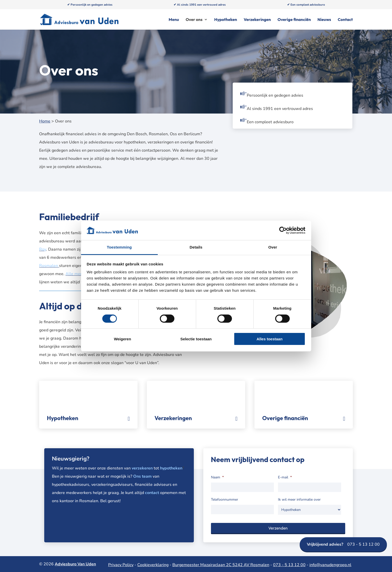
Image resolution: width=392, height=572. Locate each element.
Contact (345, 20)
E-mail (285, 477)
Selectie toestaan (196, 339)
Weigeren (122, 339)
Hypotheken (226, 20)
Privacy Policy (121, 565)
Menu (174, 20)
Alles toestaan (270, 339)
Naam (217, 477)
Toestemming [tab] (119, 247)
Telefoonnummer (225, 500)
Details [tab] (196, 247)
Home (45, 121)
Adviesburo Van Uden (75, 564)
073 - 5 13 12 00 (343, 544)
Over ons (194, 20)
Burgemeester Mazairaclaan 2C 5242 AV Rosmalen (221, 565)
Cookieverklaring (153, 565)
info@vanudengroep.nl (330, 565)
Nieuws (324, 20)
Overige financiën (294, 20)
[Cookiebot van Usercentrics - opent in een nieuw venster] (283, 230)
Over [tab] (273, 247)
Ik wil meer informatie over (299, 500)
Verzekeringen (257, 20)
